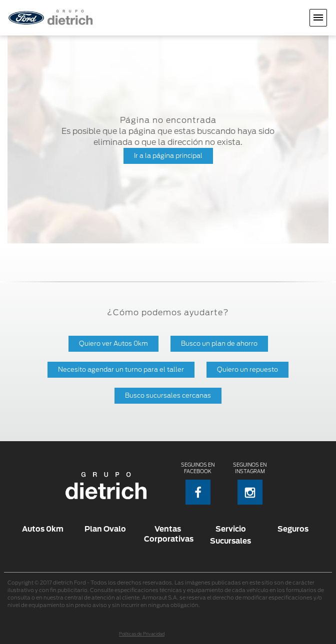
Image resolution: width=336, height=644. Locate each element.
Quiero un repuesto (247, 369)
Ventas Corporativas (168, 534)
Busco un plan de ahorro (219, 343)
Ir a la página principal (168, 156)
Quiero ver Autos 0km (113, 343)
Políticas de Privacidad (142, 634)
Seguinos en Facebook (198, 483)
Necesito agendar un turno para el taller (121, 369)
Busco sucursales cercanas (168, 395)
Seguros (293, 529)
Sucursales (230, 541)
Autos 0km (43, 529)
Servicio (231, 529)
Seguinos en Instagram (250, 483)
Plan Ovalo (105, 529)
